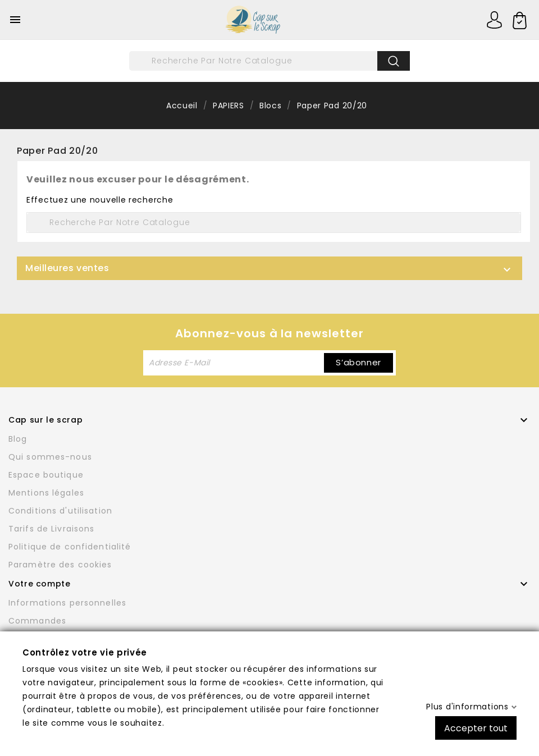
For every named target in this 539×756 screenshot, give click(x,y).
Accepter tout (476, 728)
